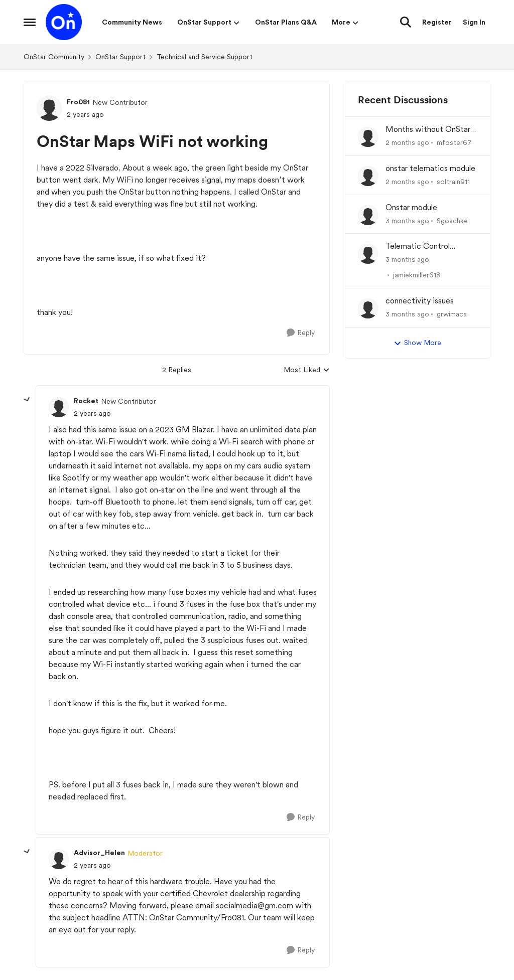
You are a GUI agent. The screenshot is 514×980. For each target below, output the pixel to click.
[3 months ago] (407, 220)
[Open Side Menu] (30, 22)
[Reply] (301, 333)
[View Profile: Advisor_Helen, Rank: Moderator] (59, 859)
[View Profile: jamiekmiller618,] (368, 254)
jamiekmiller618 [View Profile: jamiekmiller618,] (417, 275)
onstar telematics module (430, 168)
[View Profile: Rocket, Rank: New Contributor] (59, 407)
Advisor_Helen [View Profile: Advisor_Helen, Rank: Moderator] (99, 853)
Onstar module (411, 207)
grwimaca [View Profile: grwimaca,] (452, 314)
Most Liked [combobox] (307, 370)
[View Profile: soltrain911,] (368, 176)
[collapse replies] (27, 400)
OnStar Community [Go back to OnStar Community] (54, 57)
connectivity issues (420, 301)
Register (437, 22)
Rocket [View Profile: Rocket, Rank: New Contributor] (86, 401)
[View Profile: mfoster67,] (368, 137)
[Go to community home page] (64, 22)
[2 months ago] (407, 143)
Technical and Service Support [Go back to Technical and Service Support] (205, 57)
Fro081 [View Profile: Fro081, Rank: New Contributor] (78, 102)
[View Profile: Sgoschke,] (368, 215)
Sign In (474, 22)
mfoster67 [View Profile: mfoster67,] (454, 142)
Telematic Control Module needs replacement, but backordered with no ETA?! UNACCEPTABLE (429, 247)
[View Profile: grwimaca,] (368, 308)
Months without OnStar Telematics (428, 130)
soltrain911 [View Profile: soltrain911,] (453, 182)
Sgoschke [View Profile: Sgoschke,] (452, 220)
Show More (417, 343)
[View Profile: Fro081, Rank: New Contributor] (49, 108)
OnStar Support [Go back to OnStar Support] (120, 57)
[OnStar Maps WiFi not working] (92, 414)
